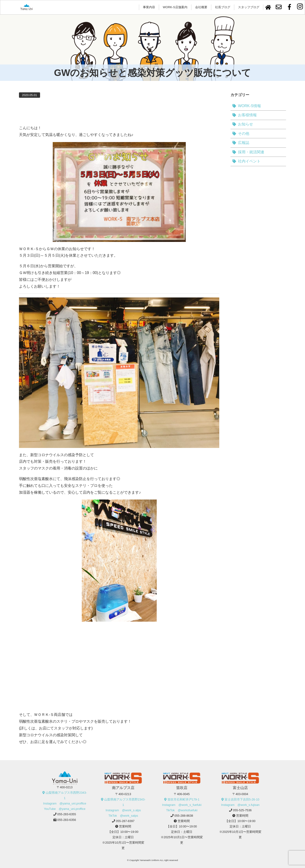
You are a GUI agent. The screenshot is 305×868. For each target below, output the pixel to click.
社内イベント (249, 161)
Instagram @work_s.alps (123, 810)
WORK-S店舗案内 (175, 7)
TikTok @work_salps (123, 816)
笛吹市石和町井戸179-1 (184, 799)
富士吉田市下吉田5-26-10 (242, 799)
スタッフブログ (249, 7)
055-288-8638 (184, 816)
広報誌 (244, 143)
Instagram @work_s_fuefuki (182, 805)
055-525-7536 (242, 810)
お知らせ (245, 124)
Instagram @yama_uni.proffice (65, 803)
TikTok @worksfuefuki (182, 810)
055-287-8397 (125, 821)
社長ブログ (223, 7)
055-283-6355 (67, 814)
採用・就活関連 (251, 152)
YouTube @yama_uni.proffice (65, 809)
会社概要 (201, 7)
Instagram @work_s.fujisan (240, 805)
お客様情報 (247, 115)
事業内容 (149, 7)
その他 (244, 133)
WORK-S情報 (249, 106)
